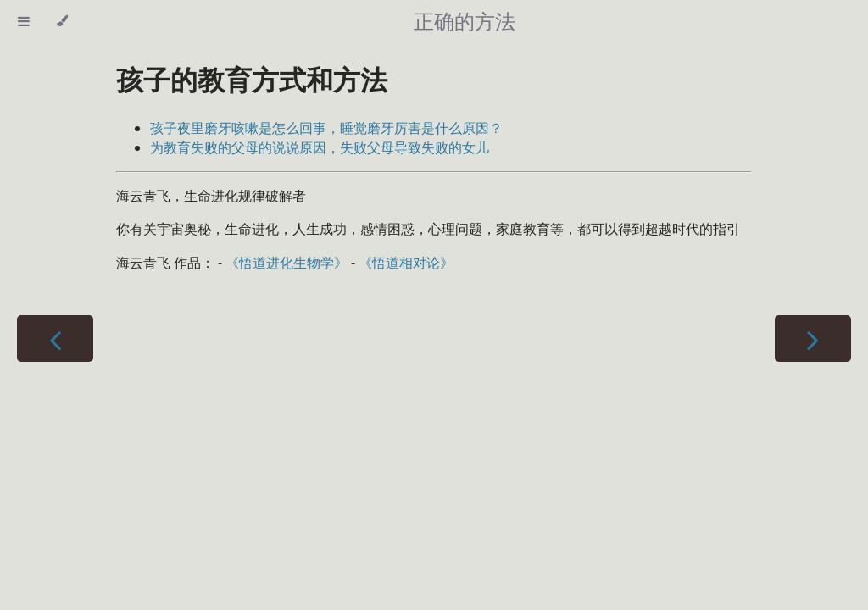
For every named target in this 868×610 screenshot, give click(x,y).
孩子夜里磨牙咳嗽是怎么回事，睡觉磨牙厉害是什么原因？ (326, 128)
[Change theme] (62, 21)
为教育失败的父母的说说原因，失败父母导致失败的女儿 (320, 147)
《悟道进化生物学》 (287, 263)
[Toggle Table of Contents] (24, 21)
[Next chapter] (813, 338)
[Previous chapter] (55, 338)
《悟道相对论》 (406, 263)
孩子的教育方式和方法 (252, 79)
